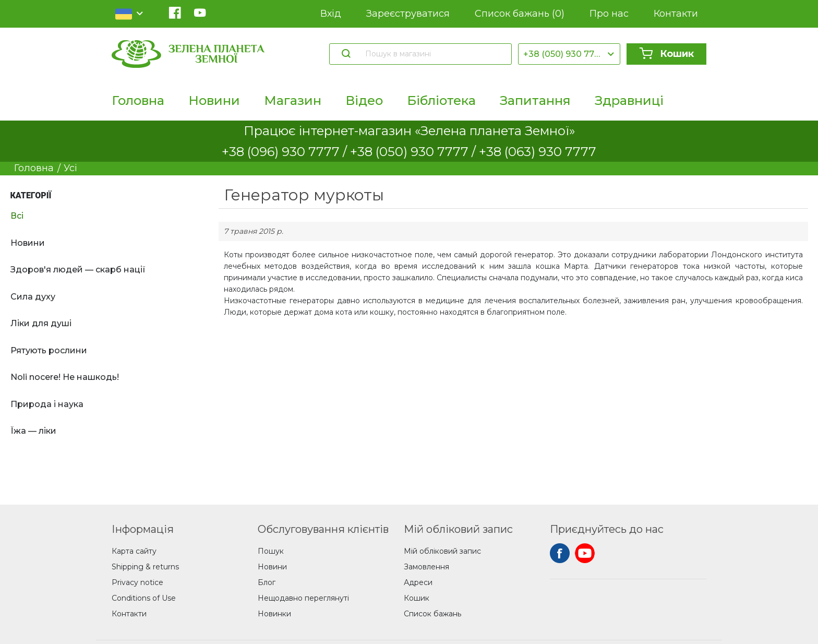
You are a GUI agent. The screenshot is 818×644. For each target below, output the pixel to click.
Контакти (676, 14)
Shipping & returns (145, 567)
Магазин (293, 100)
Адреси (418, 582)
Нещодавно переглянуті (303, 598)
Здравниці (629, 100)
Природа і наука (47, 404)
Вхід (331, 14)
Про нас (609, 14)
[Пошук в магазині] (433, 54)
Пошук (271, 551)
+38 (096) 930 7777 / (286, 152)
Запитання (535, 100)
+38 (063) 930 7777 (538, 152)
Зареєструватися (408, 14)
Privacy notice (137, 582)
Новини (214, 100)
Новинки (274, 614)
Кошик (666, 54)
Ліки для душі (41, 323)
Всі (17, 216)
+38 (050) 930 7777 (564, 54)
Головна (138, 100)
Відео (364, 100)
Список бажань (520, 14)
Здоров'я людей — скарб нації (78, 270)
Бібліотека (441, 100)
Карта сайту (134, 551)
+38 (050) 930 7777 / (414, 152)
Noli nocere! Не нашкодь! (65, 377)
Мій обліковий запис (442, 551)
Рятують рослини (49, 350)
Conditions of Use (144, 598)
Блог (267, 582)
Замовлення (426, 567)
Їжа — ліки (33, 431)
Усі (70, 168)
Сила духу (33, 297)
